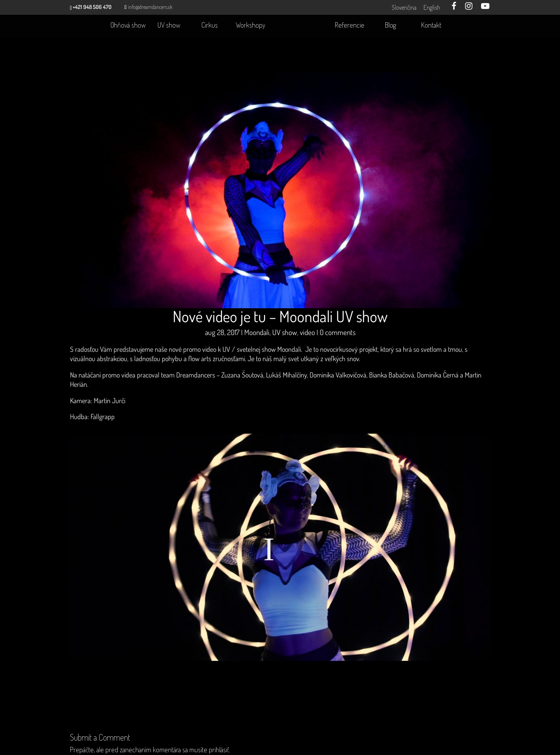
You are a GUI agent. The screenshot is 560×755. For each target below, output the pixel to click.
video (307, 335)
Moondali (257, 335)
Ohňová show (128, 26)
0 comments (338, 335)
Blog (390, 26)
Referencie (350, 26)
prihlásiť (219, 750)
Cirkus (210, 26)
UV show (169, 26)
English (431, 7)
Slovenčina (403, 7)
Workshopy (250, 26)
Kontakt (431, 26)
